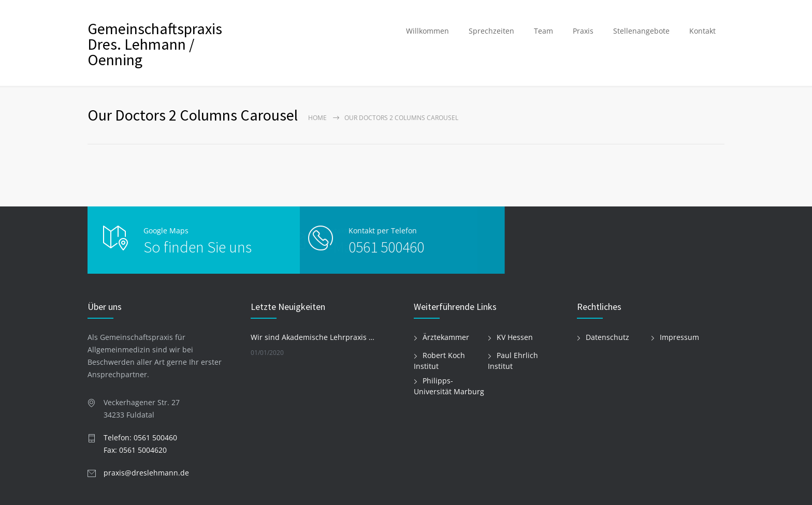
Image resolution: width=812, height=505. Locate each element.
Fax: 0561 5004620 (135, 450)
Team (543, 31)
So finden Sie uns (198, 247)
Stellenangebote (641, 31)
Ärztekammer (446, 337)
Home (317, 118)
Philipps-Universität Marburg (449, 386)
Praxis (583, 31)
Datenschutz (607, 337)
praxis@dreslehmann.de (146, 473)
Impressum (679, 337)
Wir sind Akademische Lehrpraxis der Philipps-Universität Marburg (313, 337)
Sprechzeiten (491, 31)
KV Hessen (515, 337)
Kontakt (702, 31)
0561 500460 (364, 247)
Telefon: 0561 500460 (140, 437)
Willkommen (427, 31)
